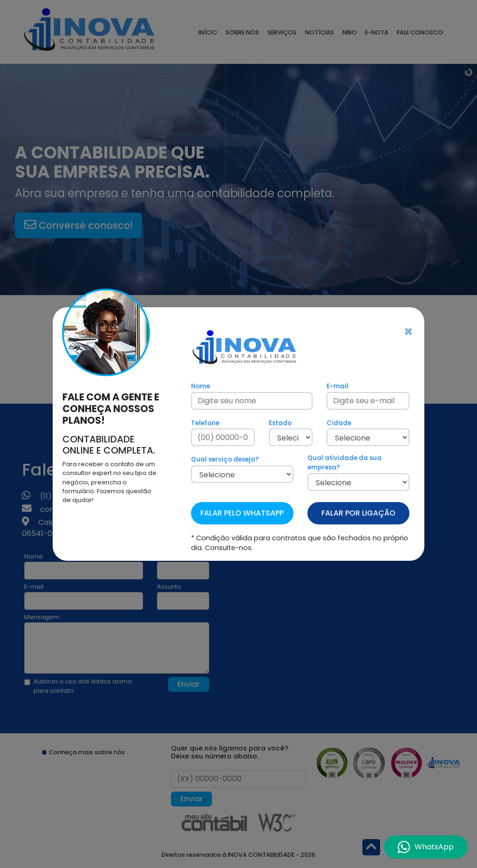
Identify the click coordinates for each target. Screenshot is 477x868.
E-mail (337, 386)
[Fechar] (408, 332)
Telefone (205, 423)
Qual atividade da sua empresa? (344, 463)
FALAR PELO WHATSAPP (242, 513)
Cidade (339, 423)
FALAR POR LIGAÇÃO (358, 513)
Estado (280, 423)
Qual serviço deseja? (225, 459)
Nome (201, 386)
